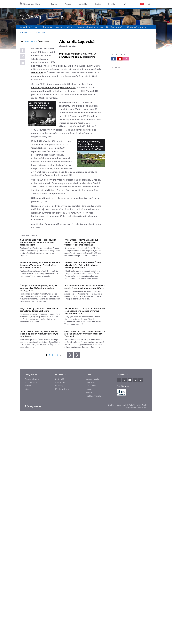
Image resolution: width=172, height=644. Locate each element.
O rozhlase (112, 4)
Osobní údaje (122, 543)
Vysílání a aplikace (65, 27)
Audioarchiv (60, 521)
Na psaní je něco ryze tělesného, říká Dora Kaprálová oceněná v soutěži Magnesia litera (38, 289)
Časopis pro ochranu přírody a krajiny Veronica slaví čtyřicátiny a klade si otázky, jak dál (38, 381)
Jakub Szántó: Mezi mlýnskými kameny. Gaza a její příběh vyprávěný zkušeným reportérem (40, 472)
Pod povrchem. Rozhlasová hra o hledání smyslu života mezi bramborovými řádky (85, 379)
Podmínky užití (134, 543)
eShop (27, 527)
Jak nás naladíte (93, 517)
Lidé (33, 33)
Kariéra (89, 527)
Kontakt (89, 531)
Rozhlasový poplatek (95, 534)
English (145, 543)
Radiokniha (89, 57)
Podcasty (59, 524)
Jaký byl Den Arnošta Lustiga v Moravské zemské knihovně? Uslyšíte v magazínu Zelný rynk (85, 472)
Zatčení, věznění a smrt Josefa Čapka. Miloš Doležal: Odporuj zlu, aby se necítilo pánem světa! (83, 335)
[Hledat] (149, 4)
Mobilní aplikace (62, 527)
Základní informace (30, 27)
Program (68, 4)
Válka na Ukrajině (32, 517)
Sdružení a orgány (115, 27)
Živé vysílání (60, 517)
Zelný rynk (87, 54)
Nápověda (90, 521)
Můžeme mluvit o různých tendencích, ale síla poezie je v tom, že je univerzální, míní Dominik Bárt (85, 426)
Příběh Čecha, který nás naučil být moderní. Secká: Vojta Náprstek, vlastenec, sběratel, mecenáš (81, 289)
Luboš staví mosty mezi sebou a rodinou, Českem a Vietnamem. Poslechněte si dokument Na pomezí (40, 335)
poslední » (77, 493)
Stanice (98, 4)
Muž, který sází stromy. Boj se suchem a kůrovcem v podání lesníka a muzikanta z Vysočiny (91, 169)
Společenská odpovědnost (90, 27)
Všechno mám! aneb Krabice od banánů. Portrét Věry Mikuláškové (41, 129)
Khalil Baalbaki (31, 75)
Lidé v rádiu (91, 524)
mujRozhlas (83, 4)
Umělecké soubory (137, 27)
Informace (24, 33)
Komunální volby (32, 521)
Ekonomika (48, 27)
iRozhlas (54, 4)
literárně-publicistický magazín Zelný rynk (53, 111)
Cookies (111, 543)
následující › (70, 493)
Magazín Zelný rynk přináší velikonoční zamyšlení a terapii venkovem (39, 425)
